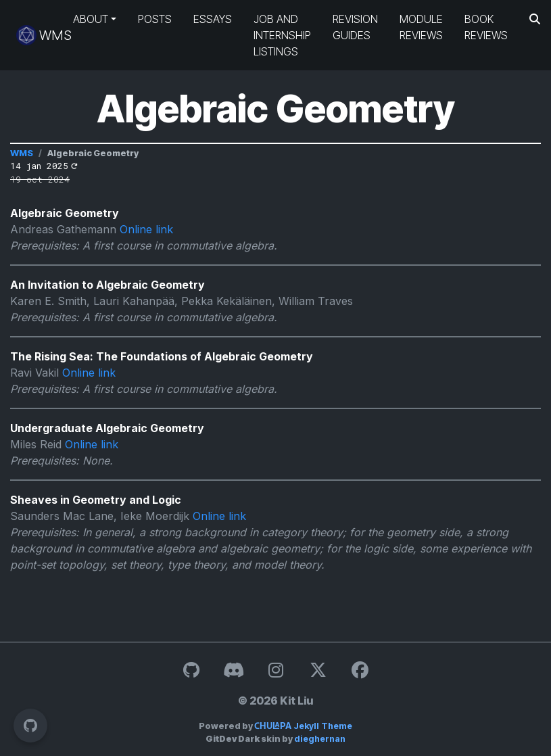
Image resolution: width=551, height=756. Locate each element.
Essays (213, 19)
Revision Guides (355, 27)
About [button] (91, 19)
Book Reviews (486, 27)
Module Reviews (421, 27)
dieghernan (320, 739)
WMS (34, 35)
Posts (155, 19)
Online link (146, 229)
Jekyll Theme (303, 726)
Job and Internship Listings (282, 35)
